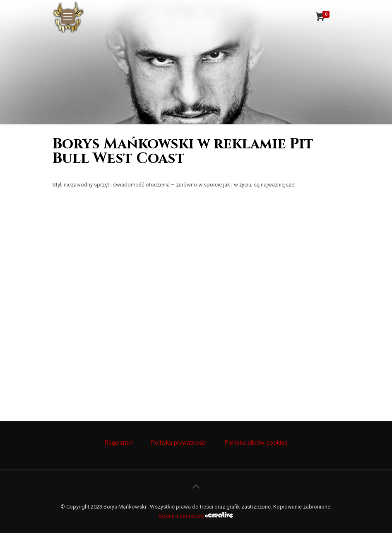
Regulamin (119, 443)
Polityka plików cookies (256, 443)
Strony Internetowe (196, 516)
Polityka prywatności (179, 443)
